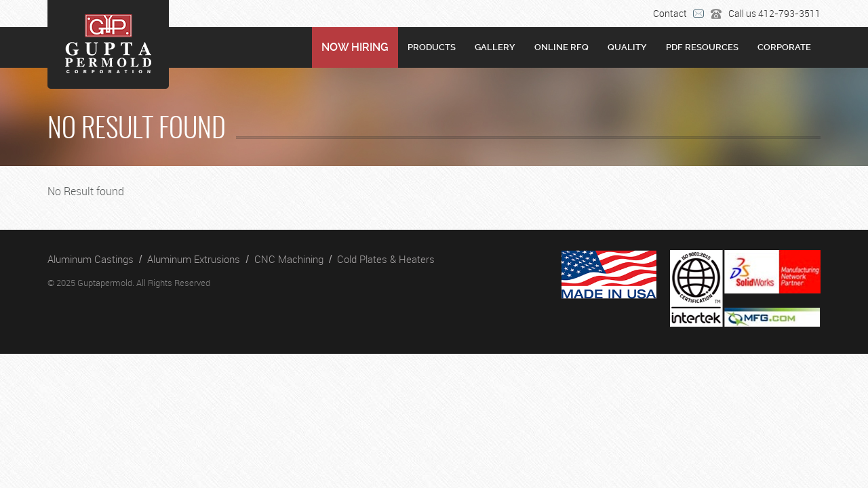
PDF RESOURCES (702, 47)
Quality (627, 47)
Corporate (784, 47)
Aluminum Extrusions (194, 259)
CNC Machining (289, 259)
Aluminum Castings (91, 259)
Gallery (495, 47)
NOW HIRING (355, 47)
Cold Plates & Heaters (386, 259)
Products (432, 47)
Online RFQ (561, 47)
